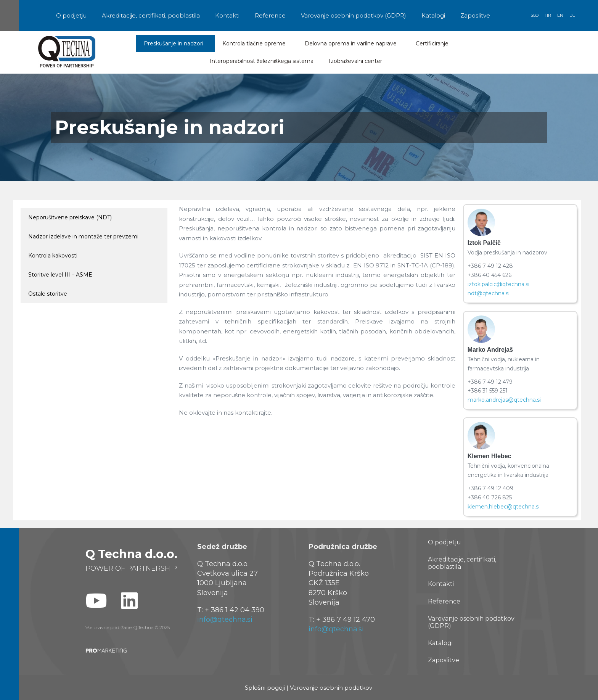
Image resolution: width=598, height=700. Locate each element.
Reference (270, 15)
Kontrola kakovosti (53, 256)
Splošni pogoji (265, 688)
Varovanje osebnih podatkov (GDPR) (354, 15)
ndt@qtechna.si (489, 293)
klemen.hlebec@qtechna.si (504, 507)
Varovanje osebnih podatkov (331, 688)
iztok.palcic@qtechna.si (498, 284)
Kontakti (227, 15)
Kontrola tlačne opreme (256, 43)
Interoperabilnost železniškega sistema (262, 61)
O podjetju (71, 15)
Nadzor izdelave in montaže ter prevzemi (83, 237)
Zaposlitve (475, 15)
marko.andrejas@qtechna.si (504, 400)
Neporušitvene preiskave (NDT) (70, 217)
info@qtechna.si (225, 620)
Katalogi (433, 15)
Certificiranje (434, 43)
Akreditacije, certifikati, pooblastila (151, 15)
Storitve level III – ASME (60, 275)
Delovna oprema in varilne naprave (353, 43)
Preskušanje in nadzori (175, 43)
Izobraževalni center (357, 61)
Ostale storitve (48, 294)
